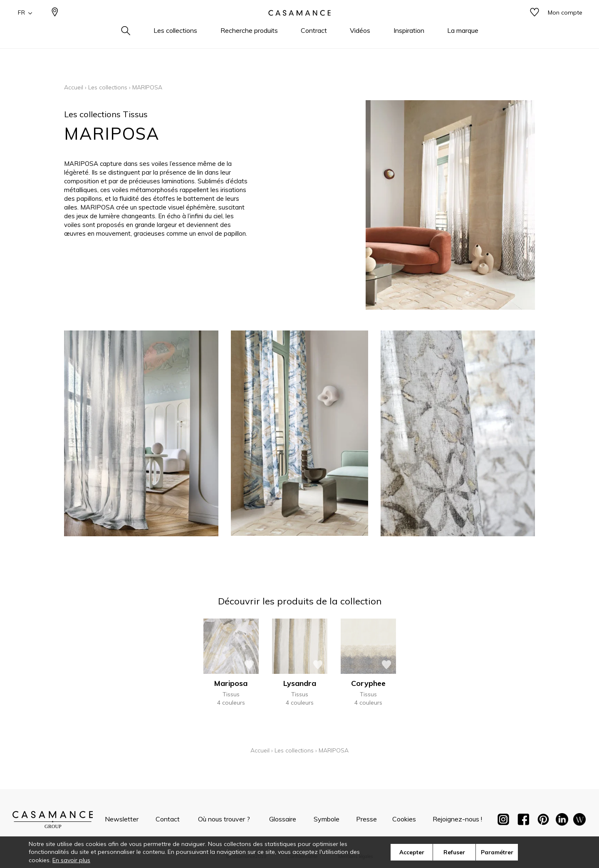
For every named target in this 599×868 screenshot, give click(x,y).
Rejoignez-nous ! (457, 819)
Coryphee (368, 683)
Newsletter (122, 819)
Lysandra (300, 683)
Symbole (327, 819)
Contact (168, 819)
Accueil (74, 87)
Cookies (404, 819)
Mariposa (231, 683)
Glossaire (283, 819)
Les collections (108, 87)
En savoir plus (71, 860)
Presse (366, 819)
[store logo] (299, 26)
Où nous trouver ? (224, 819)
